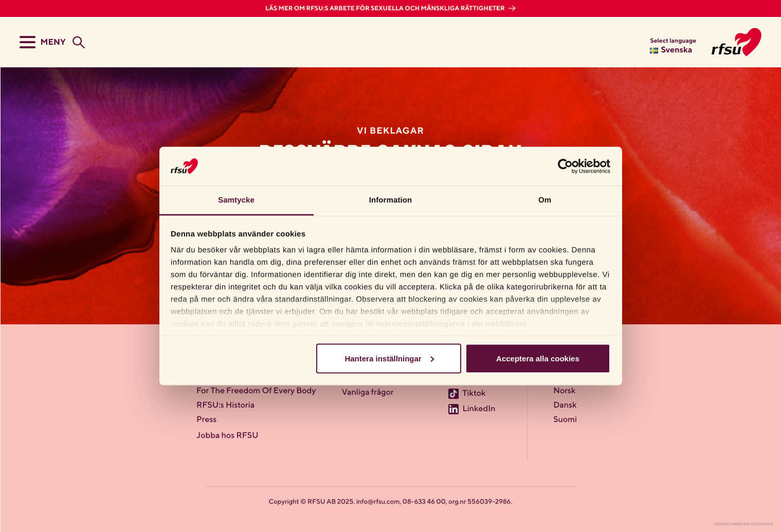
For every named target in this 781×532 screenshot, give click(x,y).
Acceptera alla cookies (538, 358)
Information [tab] (391, 200)
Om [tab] (545, 200)
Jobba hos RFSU (227, 436)
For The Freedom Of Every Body (256, 391)
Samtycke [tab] (236, 200)
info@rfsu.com (378, 502)
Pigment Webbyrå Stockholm (744, 525)
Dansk (565, 406)
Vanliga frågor (368, 393)
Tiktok (474, 394)
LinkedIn (479, 409)
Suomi (565, 420)
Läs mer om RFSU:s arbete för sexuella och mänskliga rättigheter (386, 9)
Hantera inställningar (389, 358)
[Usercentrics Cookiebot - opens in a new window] (565, 166)
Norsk (564, 391)
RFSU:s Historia (225, 406)
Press (206, 420)
